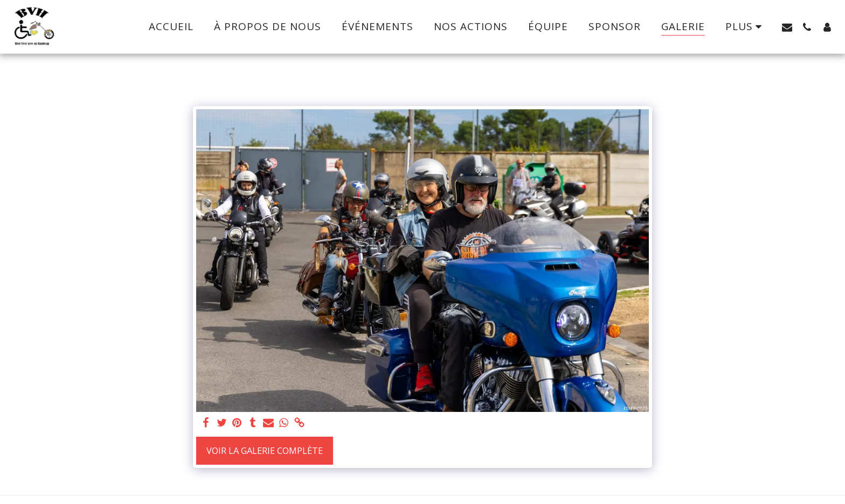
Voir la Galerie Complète (265, 450)
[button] (787, 27)
